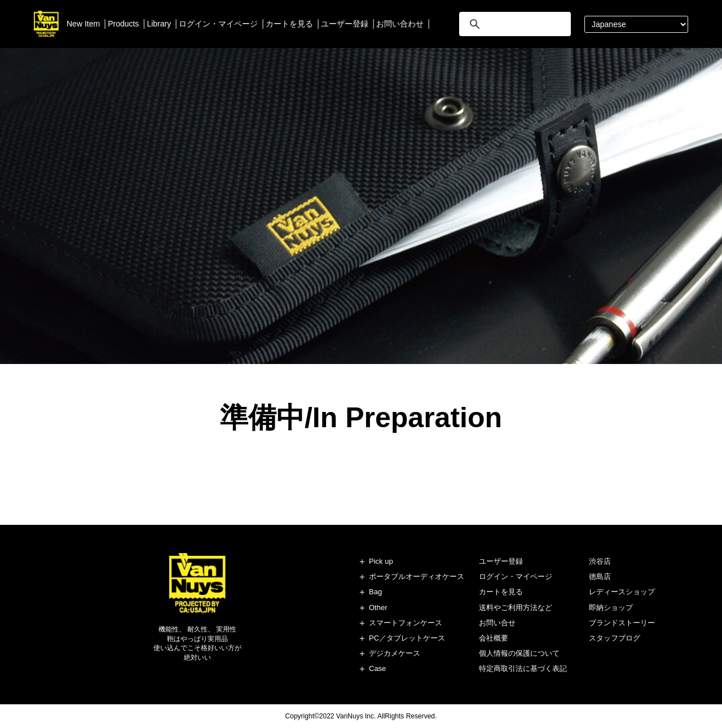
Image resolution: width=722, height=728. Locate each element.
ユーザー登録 (345, 24)
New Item (83, 24)
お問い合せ (497, 623)
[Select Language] (636, 24)
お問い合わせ (400, 24)
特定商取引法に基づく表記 (523, 668)
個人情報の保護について (519, 653)
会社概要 (494, 638)
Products (123, 24)
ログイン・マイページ (218, 24)
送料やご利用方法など (516, 608)
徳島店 (600, 576)
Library (159, 24)
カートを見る (289, 24)
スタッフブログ (615, 638)
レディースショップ (622, 592)
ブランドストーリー (622, 623)
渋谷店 (600, 561)
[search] (513, 24)
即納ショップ (611, 608)
